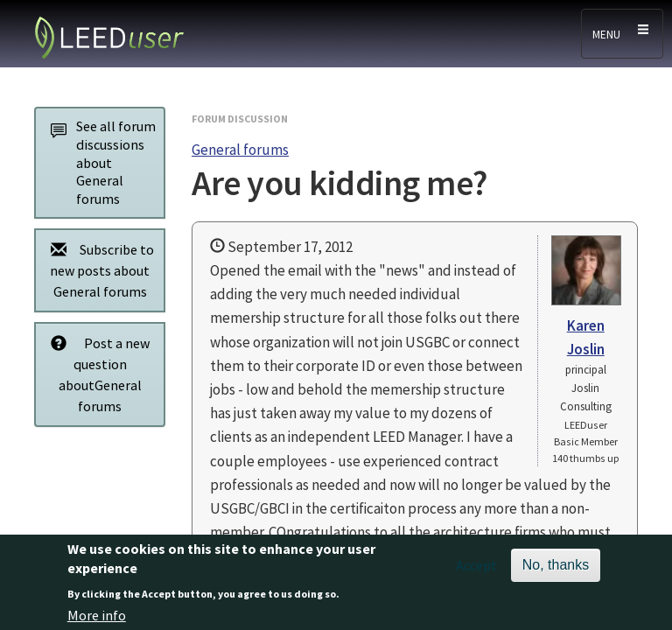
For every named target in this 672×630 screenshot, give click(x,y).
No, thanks (556, 571)
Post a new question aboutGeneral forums (95, 374)
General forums (240, 150)
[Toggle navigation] (622, 34)
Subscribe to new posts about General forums (98, 270)
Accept (476, 571)
